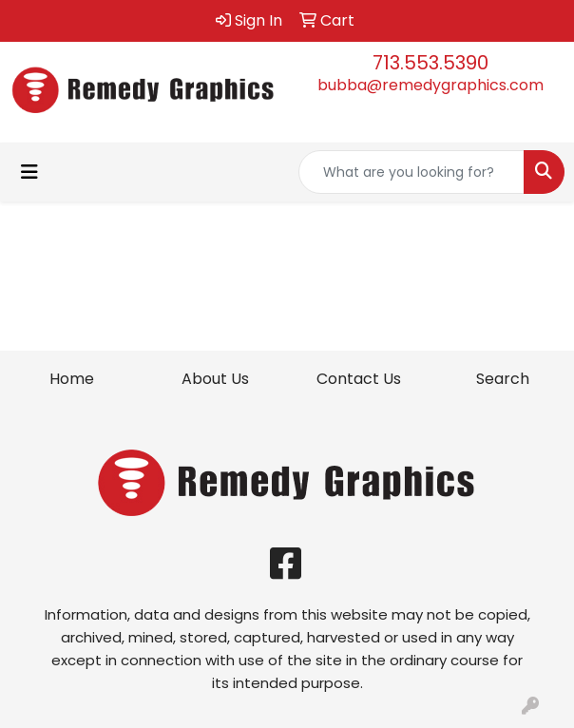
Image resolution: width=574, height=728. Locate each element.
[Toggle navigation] (29, 172)
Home (72, 379)
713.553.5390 (430, 63)
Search (503, 379)
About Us (215, 379)
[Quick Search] (411, 172)
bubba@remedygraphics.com (430, 85)
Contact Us (359, 379)
